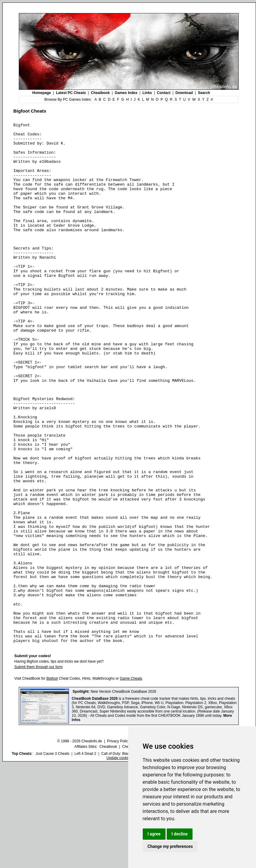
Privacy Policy (118, 845)
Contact (164, 93)
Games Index (126, 93)
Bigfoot (52, 783)
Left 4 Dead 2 (85, 858)
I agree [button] (154, 834)
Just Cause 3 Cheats (52, 858)
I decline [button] (180, 834)
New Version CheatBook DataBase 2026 (123, 796)
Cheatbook (100, 93)
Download (184, 93)
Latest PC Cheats (71, 93)
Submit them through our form (38, 771)
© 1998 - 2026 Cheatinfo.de (80, 845)
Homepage (41, 93)
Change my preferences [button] (170, 846)
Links (147, 93)
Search (204, 93)
